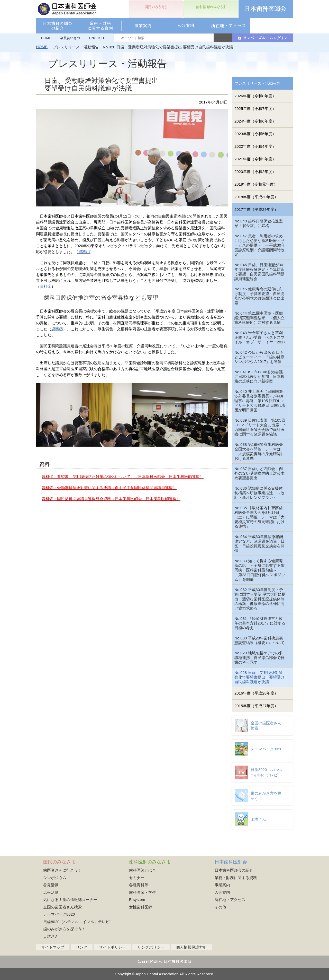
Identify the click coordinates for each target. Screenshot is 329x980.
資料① (84, 252)
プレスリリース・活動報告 (258, 83)
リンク (82, 947)
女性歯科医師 (141, 907)
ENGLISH (97, 38)
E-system (137, 900)
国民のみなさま (59, 862)
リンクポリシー (151, 947)
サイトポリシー (112, 947)
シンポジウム (55, 878)
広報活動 (51, 892)
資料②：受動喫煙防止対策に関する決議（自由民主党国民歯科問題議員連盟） (109, 488)
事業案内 (222, 885)
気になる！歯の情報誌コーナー (70, 900)
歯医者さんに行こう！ (62, 870)
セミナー (137, 878)
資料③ (57, 329)
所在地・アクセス (230, 900)
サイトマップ (53, 947)
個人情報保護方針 (191, 947)
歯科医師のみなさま (150, 862)
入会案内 (222, 892)
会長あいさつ (70, 38)
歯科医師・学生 (143, 892)
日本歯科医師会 (231, 862)
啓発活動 (51, 885)
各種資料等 (139, 885)
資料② (46, 286)
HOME (46, 38)
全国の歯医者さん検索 (62, 907)
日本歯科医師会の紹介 (234, 870)
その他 (220, 907)
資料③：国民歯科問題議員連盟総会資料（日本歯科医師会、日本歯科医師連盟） (111, 499)
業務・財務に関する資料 (236, 878)
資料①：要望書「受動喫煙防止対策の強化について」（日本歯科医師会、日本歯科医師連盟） (123, 477)
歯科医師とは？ (143, 870)
